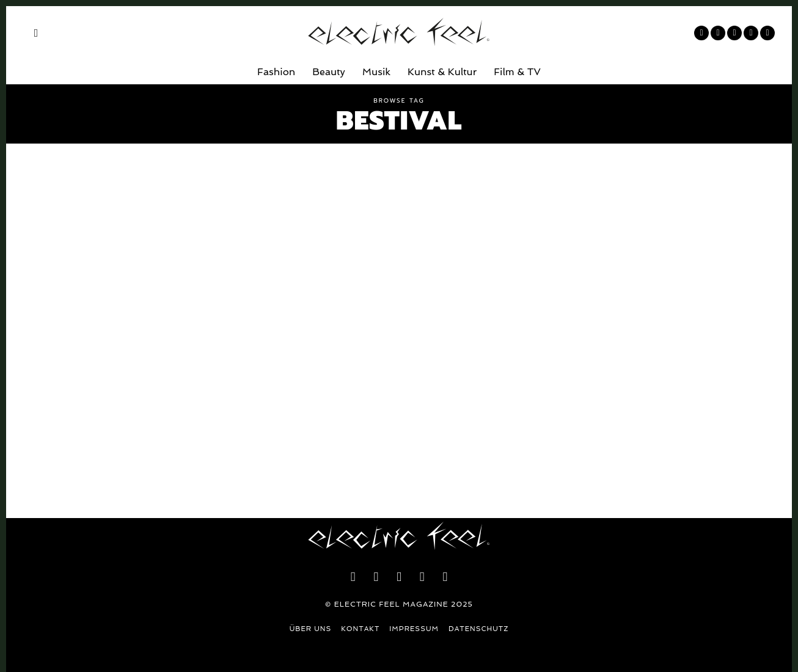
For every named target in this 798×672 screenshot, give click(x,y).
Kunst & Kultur (442, 72)
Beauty (329, 72)
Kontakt (360, 629)
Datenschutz (478, 629)
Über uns (311, 629)
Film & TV (517, 72)
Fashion (276, 72)
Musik (376, 72)
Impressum (414, 629)
